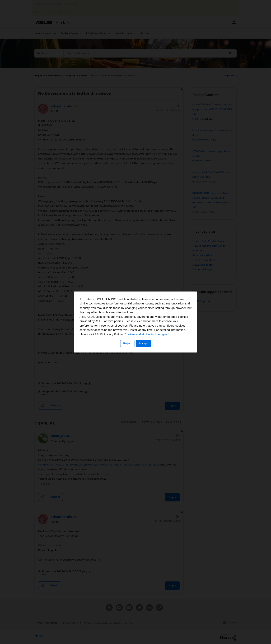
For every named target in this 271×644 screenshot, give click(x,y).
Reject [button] (127, 343)
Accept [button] (143, 343)
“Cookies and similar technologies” (146, 334)
